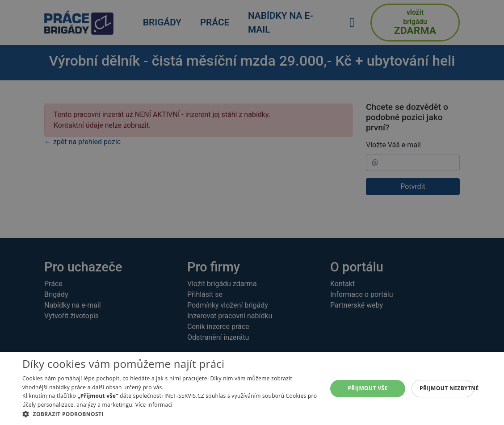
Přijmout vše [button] (367, 388)
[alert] (252, 212)
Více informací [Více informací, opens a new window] (154, 405)
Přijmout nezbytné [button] (447, 388)
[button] (170, 414)
